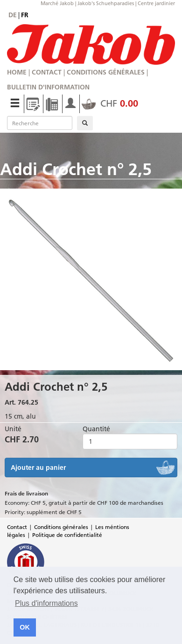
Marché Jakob (57, 3)
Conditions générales (106, 72)
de (13, 15)
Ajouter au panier (38, 468)
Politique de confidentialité (67, 535)
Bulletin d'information (48, 87)
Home (17, 72)
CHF (110, 103)
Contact (47, 72)
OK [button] (25, 627)
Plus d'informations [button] (46, 603)
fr (25, 15)
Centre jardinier (156, 3)
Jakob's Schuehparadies (106, 3)
